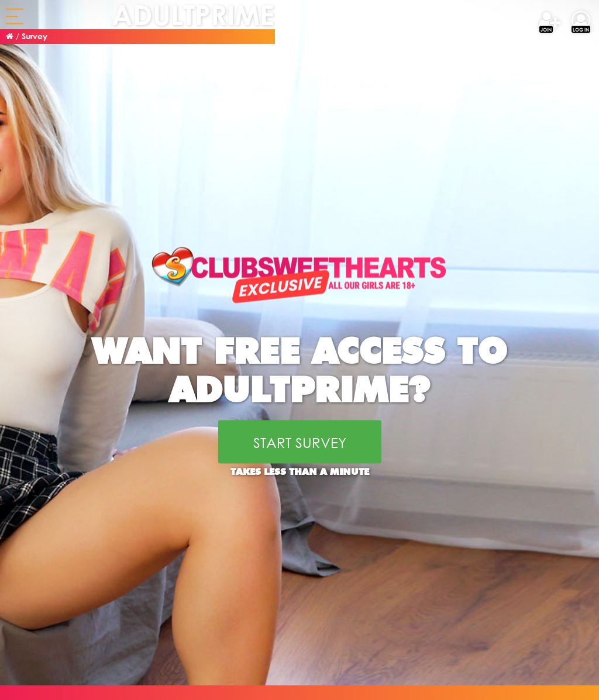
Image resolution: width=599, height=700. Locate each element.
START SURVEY (300, 442)
